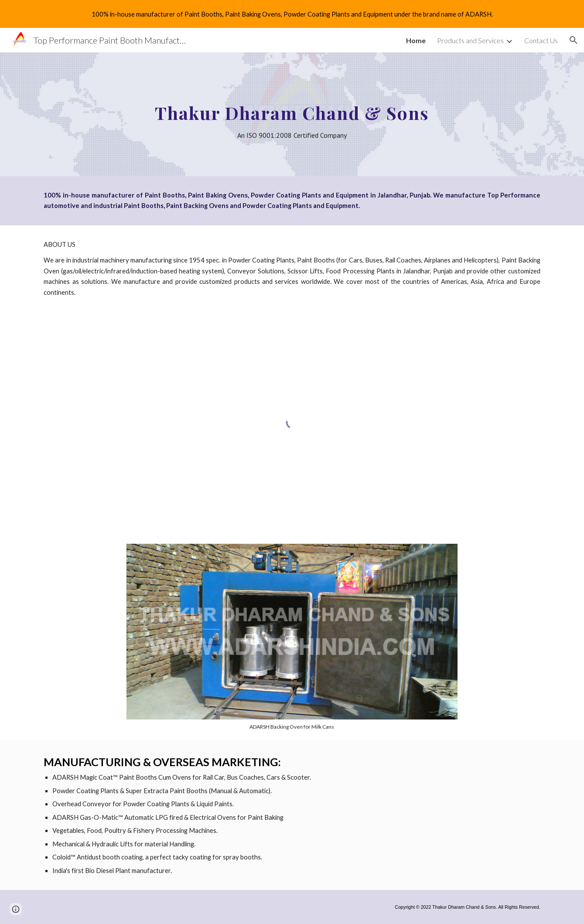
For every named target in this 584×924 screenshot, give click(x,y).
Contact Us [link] (541, 40)
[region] (292, 14)
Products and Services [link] (470, 40)
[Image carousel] (292, 637)
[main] (292, 114)
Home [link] (416, 40)
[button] (574, 40)
